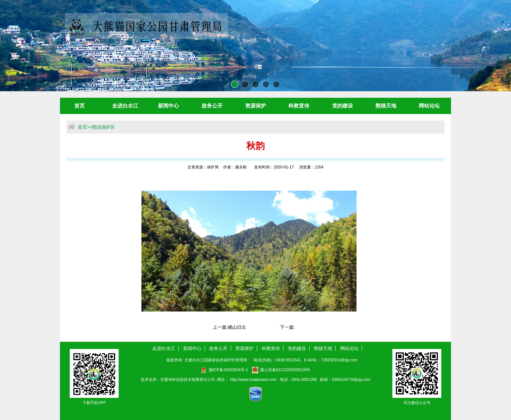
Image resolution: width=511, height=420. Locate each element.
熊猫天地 (386, 106)
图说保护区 (104, 127)
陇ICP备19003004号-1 (224, 370)
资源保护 (255, 106)
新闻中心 (168, 106)
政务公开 (212, 106)
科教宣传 (299, 106)
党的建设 (343, 106)
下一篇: (287, 327)
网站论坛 (429, 106)
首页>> (85, 127)
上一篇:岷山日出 (229, 327)
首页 (80, 106)
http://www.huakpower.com (254, 380)
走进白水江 (125, 106)
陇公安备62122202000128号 (281, 370)
